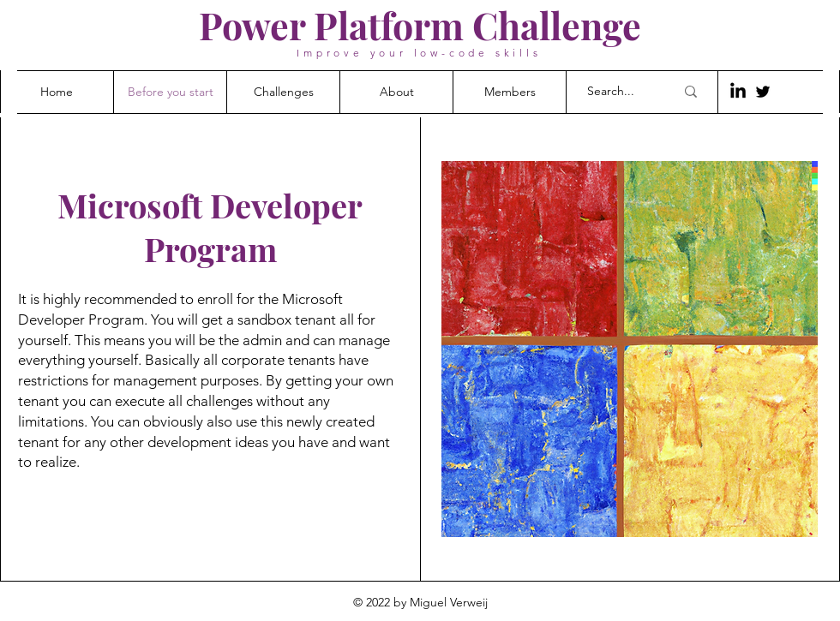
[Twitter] (763, 92)
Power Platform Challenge (420, 25)
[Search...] (618, 92)
